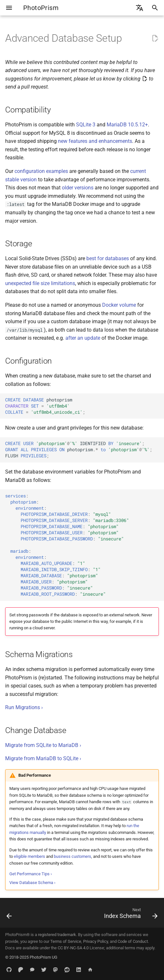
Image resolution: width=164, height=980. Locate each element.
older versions (78, 188)
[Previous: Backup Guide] (10, 915)
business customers (72, 856)
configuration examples (41, 171)
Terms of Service (66, 941)
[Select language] (140, 8)
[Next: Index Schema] (130, 915)
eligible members (29, 856)
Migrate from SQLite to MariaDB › (43, 745)
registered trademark (57, 935)
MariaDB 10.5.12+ (127, 125)
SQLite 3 (86, 125)
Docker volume (119, 305)
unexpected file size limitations (40, 283)
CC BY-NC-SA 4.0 (73, 948)
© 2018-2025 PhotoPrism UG (31, 957)
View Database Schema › (32, 883)
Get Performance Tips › (31, 874)
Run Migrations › (24, 707)
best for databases (108, 258)
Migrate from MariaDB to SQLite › (43, 758)
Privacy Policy (96, 941)
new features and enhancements (95, 141)
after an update (83, 338)
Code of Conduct (133, 941)
